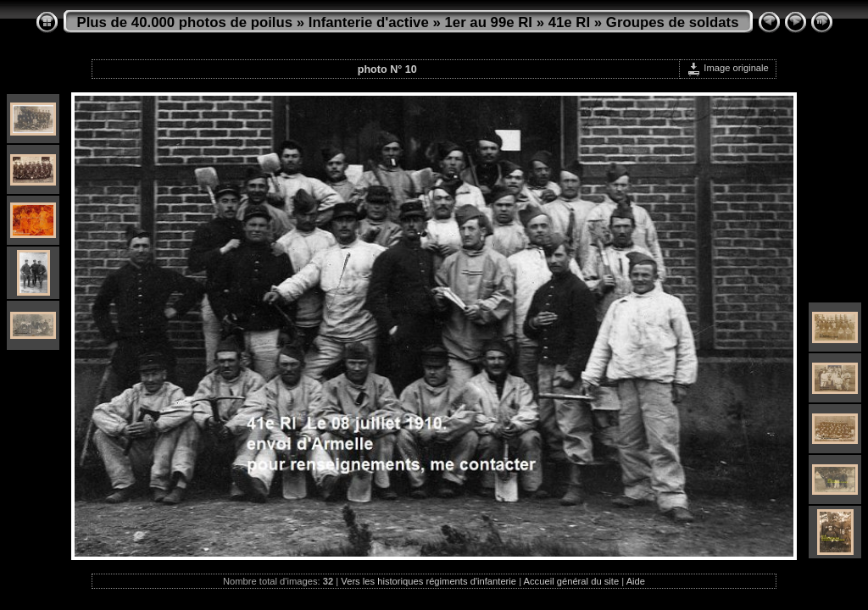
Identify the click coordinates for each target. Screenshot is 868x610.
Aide (636, 581)
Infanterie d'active (369, 22)
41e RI (569, 22)
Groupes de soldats (673, 22)
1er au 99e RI (488, 22)
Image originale (728, 68)
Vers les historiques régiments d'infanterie (428, 581)
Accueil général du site (572, 581)
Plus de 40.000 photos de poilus (185, 22)
